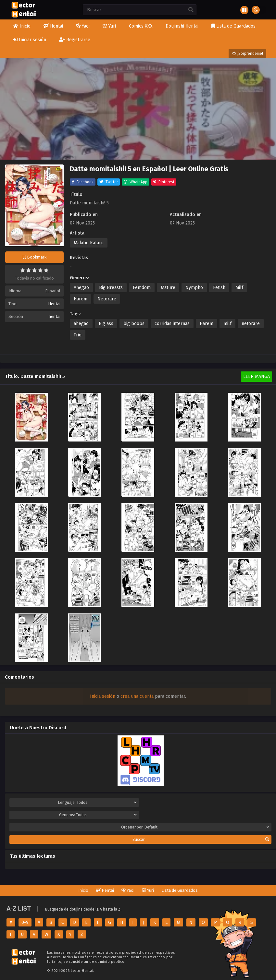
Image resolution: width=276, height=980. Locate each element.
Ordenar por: (195, 827)
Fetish (219, 288)
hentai (55, 316)
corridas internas (172, 324)
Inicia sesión (103, 696)
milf (227, 324)
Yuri (148, 890)
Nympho (194, 288)
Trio (78, 335)
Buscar (201, 840)
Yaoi (128, 890)
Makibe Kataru (89, 243)
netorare (251, 324)
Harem (81, 299)
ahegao (81, 324)
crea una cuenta (137, 696)
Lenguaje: (97, 803)
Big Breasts (111, 288)
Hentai (54, 304)
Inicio (83, 890)
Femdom (142, 288)
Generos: (98, 815)
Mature (168, 288)
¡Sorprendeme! (247, 54)
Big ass (106, 324)
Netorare (107, 299)
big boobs (134, 324)
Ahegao (81, 288)
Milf (239, 288)
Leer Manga (257, 376)
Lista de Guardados (180, 890)
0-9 (25, 922)
